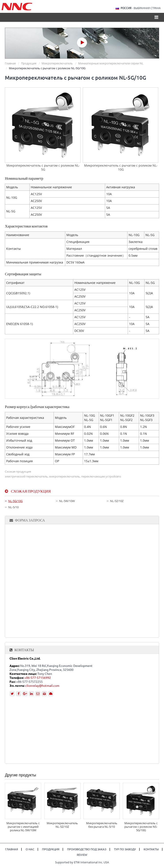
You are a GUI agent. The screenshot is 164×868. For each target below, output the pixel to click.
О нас (30, 849)
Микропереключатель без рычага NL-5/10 (102, 825)
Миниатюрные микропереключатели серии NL (111, 63)
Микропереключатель (57, 63)
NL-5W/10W (67, 501)
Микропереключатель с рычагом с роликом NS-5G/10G (141, 827)
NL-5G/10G (15, 501)
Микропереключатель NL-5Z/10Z (62, 825)
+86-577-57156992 (38, 678)
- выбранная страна (141, 8)
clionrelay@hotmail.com (42, 686)
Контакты (24, 650)
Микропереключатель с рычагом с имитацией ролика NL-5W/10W (23, 827)
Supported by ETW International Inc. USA (82, 862)
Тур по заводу (125, 849)
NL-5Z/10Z (117, 501)
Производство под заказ (87, 849)
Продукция (29, 63)
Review (82, 855)
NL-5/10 (13, 507)
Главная (10, 63)
